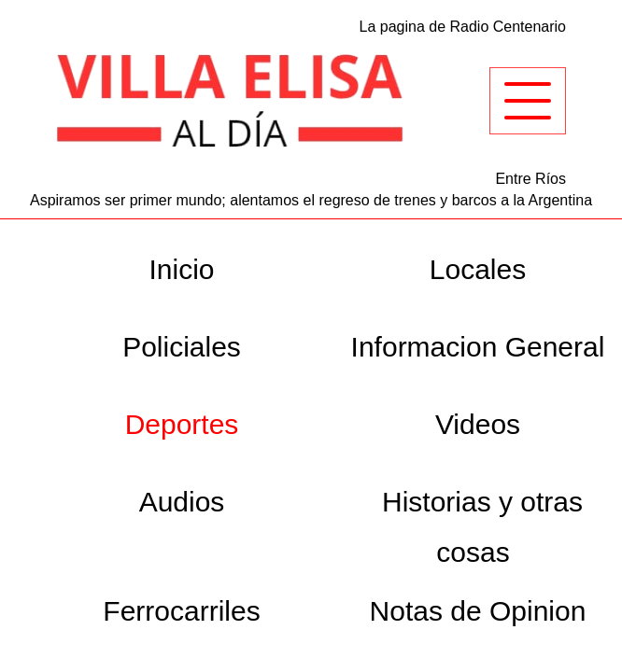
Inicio (181, 269)
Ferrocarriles (181, 611)
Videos (478, 424)
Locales (478, 269)
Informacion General (478, 347)
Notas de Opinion (478, 611)
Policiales (182, 347)
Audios (182, 502)
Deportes (182, 424)
